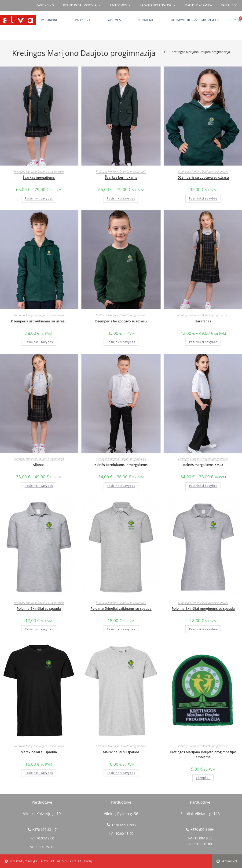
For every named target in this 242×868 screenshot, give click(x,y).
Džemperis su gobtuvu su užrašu (203, 177)
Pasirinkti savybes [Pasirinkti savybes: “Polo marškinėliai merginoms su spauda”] (203, 629)
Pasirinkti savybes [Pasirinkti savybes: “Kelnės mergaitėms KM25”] (203, 486)
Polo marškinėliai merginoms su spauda (203, 608)
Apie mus (114, 20)
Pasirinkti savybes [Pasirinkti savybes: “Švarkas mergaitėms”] (39, 198)
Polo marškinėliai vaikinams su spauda (121, 608)
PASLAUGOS (229, 5)
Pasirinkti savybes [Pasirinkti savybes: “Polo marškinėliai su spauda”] (39, 629)
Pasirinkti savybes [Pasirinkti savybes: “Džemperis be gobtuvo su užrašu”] (121, 342)
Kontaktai (145, 20)
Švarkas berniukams (121, 177)
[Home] (166, 52)
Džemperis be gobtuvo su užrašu (121, 321)
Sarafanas (203, 321)
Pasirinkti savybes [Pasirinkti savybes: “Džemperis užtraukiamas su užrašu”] (39, 342)
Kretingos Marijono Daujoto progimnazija (201, 52)
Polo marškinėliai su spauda (39, 608)
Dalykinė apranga (198, 5)
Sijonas (39, 465)
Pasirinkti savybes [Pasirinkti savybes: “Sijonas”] (39, 486)
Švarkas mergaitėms (39, 177)
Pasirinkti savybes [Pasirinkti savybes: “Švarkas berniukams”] (121, 198)
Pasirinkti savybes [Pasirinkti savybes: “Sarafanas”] (203, 342)
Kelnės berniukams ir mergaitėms (121, 465)
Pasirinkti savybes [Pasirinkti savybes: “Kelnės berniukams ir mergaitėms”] (121, 486)
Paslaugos (83, 20)
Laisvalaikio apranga (158, 5)
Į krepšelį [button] (203, 778)
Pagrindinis (50, 20)
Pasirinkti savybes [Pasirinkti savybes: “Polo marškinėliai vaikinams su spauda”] (121, 629)
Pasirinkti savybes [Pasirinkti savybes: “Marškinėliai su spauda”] (39, 773)
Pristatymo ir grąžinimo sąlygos (194, 20)
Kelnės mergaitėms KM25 (203, 465)
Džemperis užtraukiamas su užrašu (39, 321)
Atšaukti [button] (230, 861)
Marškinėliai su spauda (39, 752)
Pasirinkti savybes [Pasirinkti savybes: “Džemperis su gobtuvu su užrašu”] (203, 198)
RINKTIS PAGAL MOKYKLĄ (82, 5)
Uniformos (121, 5)
